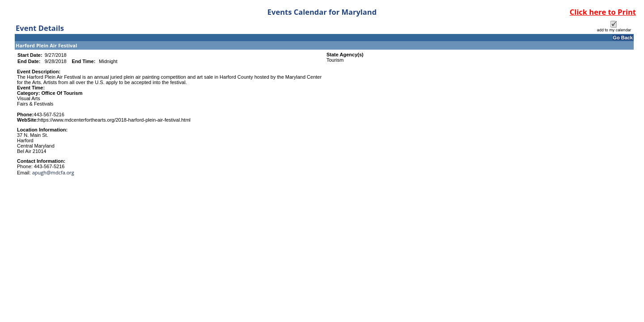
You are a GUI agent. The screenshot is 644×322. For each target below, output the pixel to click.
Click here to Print (603, 12)
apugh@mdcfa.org (53, 172)
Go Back (623, 38)
